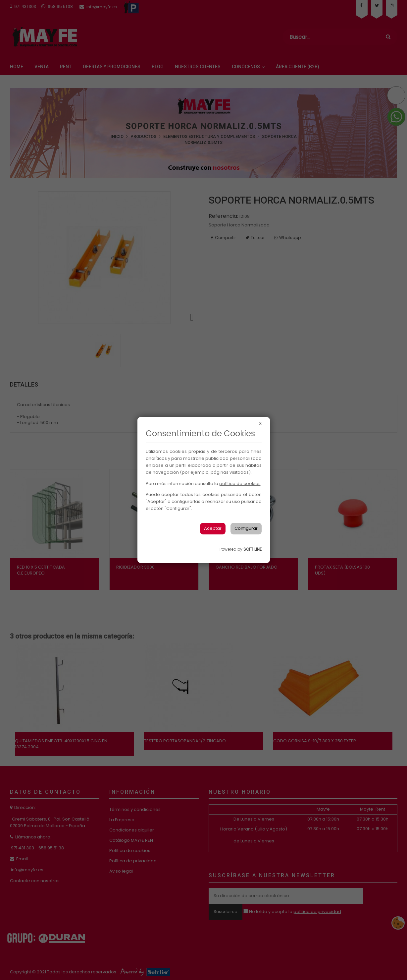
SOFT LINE (253, 549)
